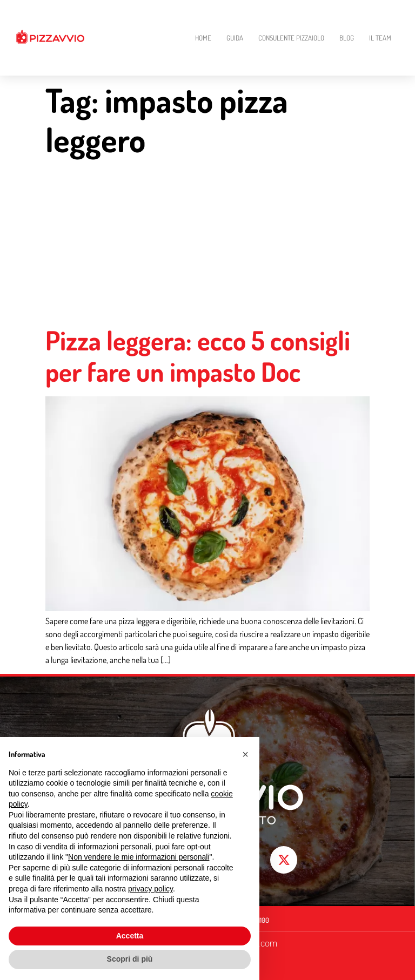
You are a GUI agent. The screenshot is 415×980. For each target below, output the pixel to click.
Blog (347, 38)
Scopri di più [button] (130, 959)
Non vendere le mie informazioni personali (139, 857)
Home (203, 38)
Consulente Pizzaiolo (291, 38)
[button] (245, 754)
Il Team (380, 38)
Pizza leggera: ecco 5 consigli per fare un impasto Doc (198, 356)
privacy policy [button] (150, 889)
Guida (235, 38)
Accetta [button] (130, 936)
